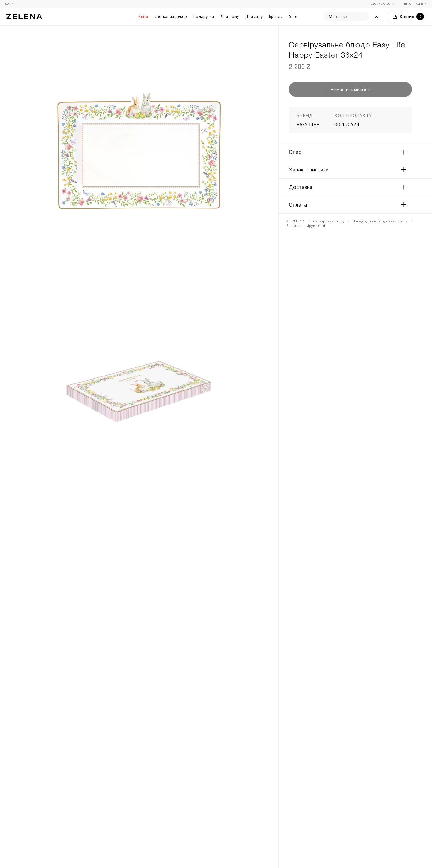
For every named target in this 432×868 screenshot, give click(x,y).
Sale (293, 16)
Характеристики (309, 170)
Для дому (230, 16)
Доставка (301, 187)
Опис (295, 152)
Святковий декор (171, 16)
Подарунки (204, 16)
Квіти (143, 16)
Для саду (254, 16)
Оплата (298, 205)
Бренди (276, 16)
